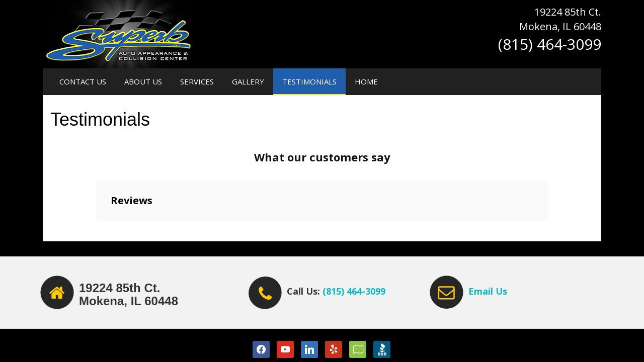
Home (366, 81)
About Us (143, 81)
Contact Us (83, 81)
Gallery (248, 81)
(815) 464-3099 (354, 291)
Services (197, 81)
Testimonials (309, 81)
